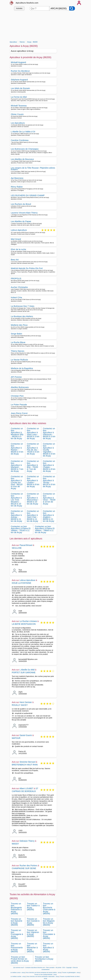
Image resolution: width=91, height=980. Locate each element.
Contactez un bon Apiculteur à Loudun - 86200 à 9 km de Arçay (33, 481)
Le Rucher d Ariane (28, 621)
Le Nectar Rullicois (19, 360)
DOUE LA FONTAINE (22, 583)
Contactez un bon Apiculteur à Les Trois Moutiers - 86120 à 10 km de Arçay (17, 500)
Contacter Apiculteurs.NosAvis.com (35, 968)
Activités (19, 8)
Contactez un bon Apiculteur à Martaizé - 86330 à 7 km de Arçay (17, 466)
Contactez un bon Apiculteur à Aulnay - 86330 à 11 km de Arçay (17, 516)
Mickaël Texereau (19, 106)
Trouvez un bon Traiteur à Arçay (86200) (33, 907)
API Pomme (16, 377)
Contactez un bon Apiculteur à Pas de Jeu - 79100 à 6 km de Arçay (33, 449)
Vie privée (58, 968)
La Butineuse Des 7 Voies (23, 306)
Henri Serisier (26, 702)
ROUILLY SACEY (20, 705)
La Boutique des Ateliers (22, 316)
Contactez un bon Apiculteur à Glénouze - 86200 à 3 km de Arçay (49, 433)
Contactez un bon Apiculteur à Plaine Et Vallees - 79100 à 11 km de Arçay (21, 529)
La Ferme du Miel (19, 97)
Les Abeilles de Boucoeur (22, 159)
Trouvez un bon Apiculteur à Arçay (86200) (48, 948)
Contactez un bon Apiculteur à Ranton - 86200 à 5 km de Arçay (17, 449)
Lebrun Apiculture (19, 230)
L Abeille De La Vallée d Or (23, 132)
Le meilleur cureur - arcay (18, 973)
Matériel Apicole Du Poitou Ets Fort (27, 268)
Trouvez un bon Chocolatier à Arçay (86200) (49, 934)
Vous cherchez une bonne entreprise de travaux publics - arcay (43, 973)
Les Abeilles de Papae (21, 221)
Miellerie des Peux (19, 325)
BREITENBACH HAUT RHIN (25, 765)
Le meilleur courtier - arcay (18, 977)
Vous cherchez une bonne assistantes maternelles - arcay (43, 977)
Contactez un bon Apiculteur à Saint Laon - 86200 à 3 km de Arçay (33, 433)
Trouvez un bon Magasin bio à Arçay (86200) (49, 922)
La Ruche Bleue (18, 342)
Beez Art (15, 260)
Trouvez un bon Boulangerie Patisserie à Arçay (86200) (16, 909)
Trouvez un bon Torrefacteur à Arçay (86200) (44, 959)
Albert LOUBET (26, 788)
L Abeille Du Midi (27, 670)
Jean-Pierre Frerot (19, 413)
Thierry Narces (18, 351)
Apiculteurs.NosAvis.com (27, 3)
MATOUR (16, 738)
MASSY (15, 844)
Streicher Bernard (28, 762)
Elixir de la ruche (19, 249)
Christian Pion (17, 396)
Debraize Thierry (27, 841)
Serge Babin (17, 334)
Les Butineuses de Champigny (25, 149)
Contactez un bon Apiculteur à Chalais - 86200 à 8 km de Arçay (49, 466)
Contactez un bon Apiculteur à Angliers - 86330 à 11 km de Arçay (49, 516)
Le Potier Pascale (19, 405)
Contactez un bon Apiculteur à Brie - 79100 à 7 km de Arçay (33, 466)
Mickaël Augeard (18, 62)
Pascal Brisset (26, 545)
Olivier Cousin (17, 114)
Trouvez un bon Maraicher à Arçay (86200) (32, 948)
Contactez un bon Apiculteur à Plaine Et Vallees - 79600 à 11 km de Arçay (45, 529)
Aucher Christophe (19, 287)
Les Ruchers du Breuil (21, 204)
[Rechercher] (72, 8)
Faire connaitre (50, 968)
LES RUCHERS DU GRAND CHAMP (28, 195)
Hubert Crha (16, 297)
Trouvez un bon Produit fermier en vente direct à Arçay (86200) (20, 960)
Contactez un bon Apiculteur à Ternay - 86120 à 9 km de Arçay (49, 481)
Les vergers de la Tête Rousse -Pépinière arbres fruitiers (33, 169)
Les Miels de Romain (20, 88)
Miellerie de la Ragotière (22, 368)
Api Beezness (17, 178)
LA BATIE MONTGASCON (24, 624)
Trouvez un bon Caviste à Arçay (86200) (33, 922)
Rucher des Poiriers (28, 866)
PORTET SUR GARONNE (24, 672)
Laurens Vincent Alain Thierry (24, 213)
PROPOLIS (16, 279)
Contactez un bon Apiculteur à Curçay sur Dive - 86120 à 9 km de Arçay (17, 482)
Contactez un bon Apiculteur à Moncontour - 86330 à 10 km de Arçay (33, 499)
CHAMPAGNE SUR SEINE (24, 868)
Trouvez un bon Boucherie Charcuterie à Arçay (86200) (49, 909)
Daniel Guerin (26, 735)
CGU (64, 968)
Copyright (69, 968)
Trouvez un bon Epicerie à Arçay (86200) (17, 922)
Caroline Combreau (20, 140)
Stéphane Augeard (19, 80)
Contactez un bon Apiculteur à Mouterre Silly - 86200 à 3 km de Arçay (17, 433)
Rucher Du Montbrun (20, 71)
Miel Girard (16, 239)
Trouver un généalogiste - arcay (71, 973)
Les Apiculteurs (18, 123)
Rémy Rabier (17, 187)
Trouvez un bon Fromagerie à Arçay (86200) (17, 934)
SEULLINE (17, 548)
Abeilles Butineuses (20, 387)
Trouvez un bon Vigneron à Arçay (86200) (33, 933)
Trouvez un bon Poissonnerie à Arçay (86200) (17, 948)
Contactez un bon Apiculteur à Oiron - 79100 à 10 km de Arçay (49, 499)
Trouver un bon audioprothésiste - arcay (45, 975)
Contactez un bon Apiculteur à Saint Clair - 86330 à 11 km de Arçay (33, 516)
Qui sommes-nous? (19, 968)
